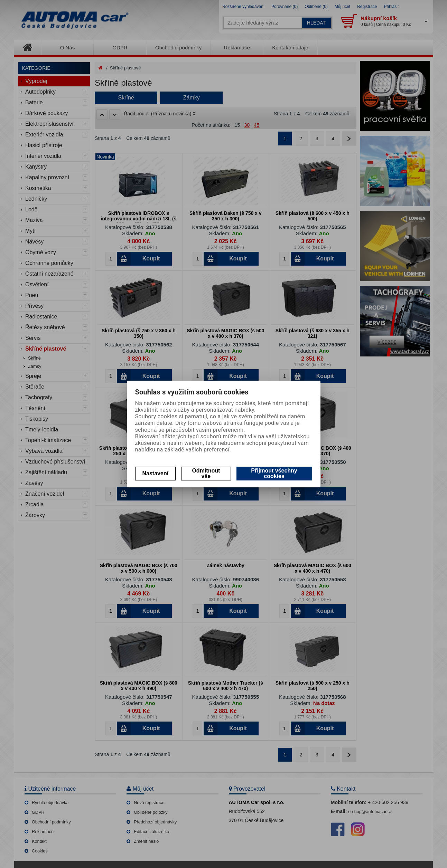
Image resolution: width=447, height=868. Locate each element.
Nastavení (156, 473)
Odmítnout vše (206, 473)
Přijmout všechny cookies (274, 473)
